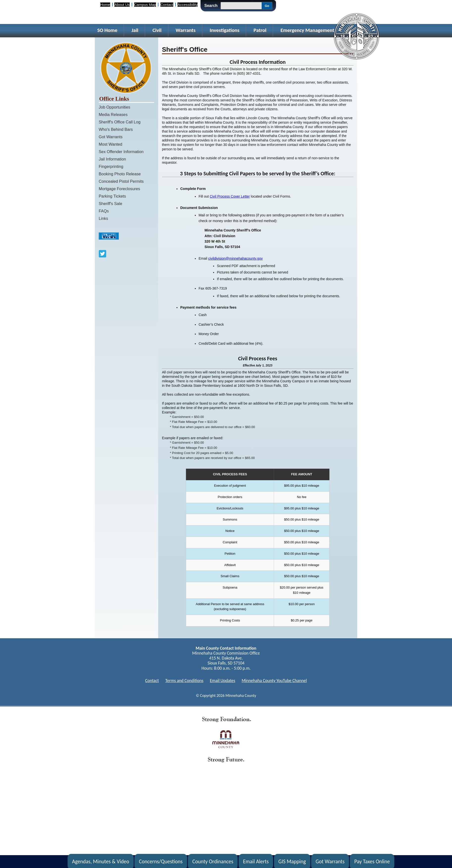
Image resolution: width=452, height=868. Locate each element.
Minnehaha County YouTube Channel (274, 681)
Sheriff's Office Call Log (120, 122)
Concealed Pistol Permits (121, 181)
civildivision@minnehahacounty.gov (235, 258)
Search (211, 6)
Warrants (186, 30)
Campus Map (145, 5)
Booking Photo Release (120, 174)
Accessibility (188, 5)
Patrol (260, 30)
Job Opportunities (114, 107)
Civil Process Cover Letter (230, 196)
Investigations (225, 30)
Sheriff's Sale (111, 204)
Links (103, 218)
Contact (167, 5)
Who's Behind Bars (116, 129)
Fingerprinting (111, 166)
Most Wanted (111, 144)
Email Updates (223, 681)
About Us (122, 5)
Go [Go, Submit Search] (267, 6)
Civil (157, 30)
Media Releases (113, 114)
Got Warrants (111, 137)
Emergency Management (307, 30)
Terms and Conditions (184, 681)
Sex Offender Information (121, 152)
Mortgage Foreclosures (119, 189)
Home (105, 5)
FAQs (104, 211)
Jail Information (112, 159)
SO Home (107, 30)
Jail (135, 30)
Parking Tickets (112, 196)
